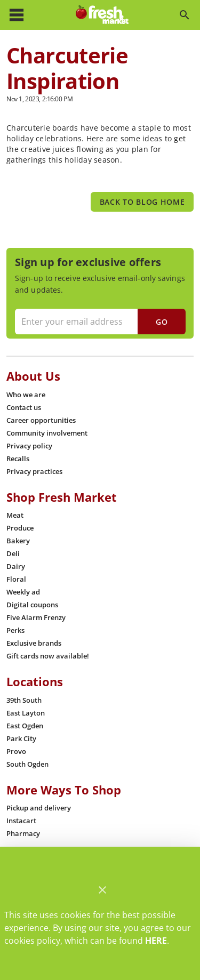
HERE (156, 941)
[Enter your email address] (99, 322)
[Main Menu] (17, 15)
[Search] (185, 15)
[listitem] (26, 395)
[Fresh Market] (102, 15)
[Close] (102, 890)
